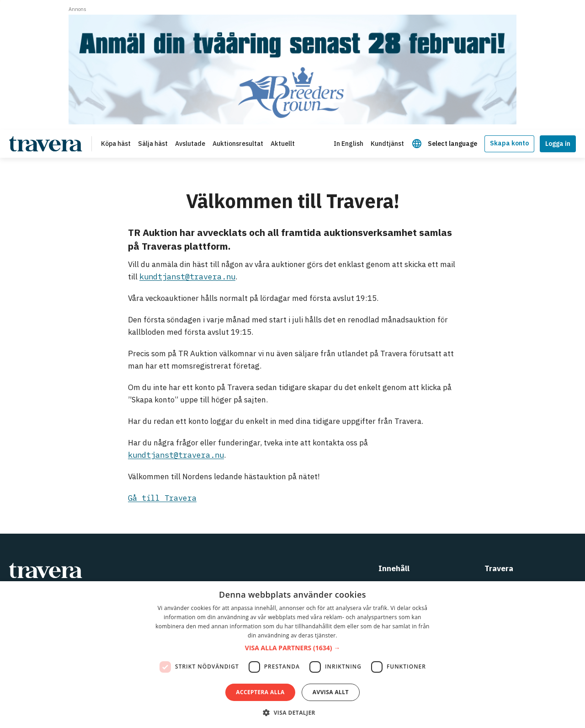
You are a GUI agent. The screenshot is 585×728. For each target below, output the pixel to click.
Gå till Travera (162, 498)
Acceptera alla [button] (260, 692)
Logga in (558, 144)
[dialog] (292, 655)
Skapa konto (509, 143)
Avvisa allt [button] (331, 692)
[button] (292, 648)
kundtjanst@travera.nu (187, 277)
